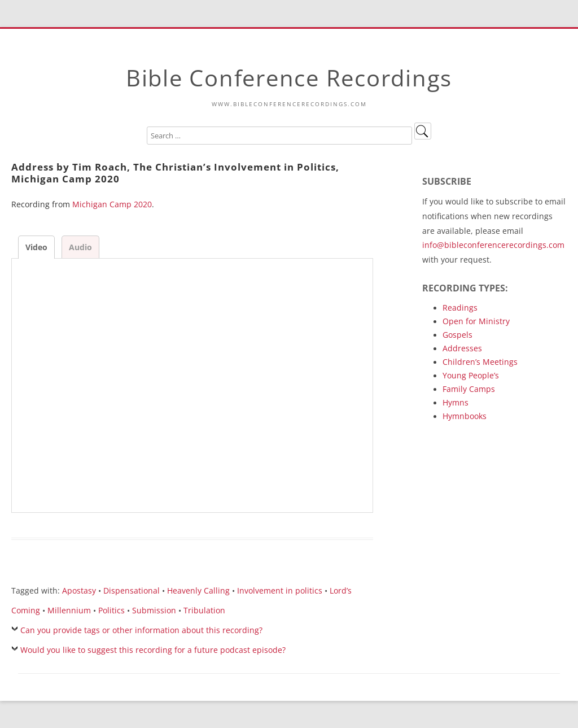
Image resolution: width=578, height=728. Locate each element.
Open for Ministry (476, 321)
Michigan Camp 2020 (112, 204)
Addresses (462, 348)
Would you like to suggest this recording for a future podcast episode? (153, 650)
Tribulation (204, 610)
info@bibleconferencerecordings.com (493, 245)
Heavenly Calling (198, 590)
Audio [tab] (80, 247)
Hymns (456, 402)
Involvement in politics (280, 590)
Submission (154, 610)
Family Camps (469, 389)
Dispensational (132, 590)
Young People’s (471, 375)
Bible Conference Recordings (289, 78)
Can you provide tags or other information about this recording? (141, 630)
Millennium (69, 610)
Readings (460, 308)
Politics (111, 610)
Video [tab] (36, 247)
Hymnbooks (465, 416)
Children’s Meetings (480, 362)
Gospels (457, 335)
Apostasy (79, 590)
